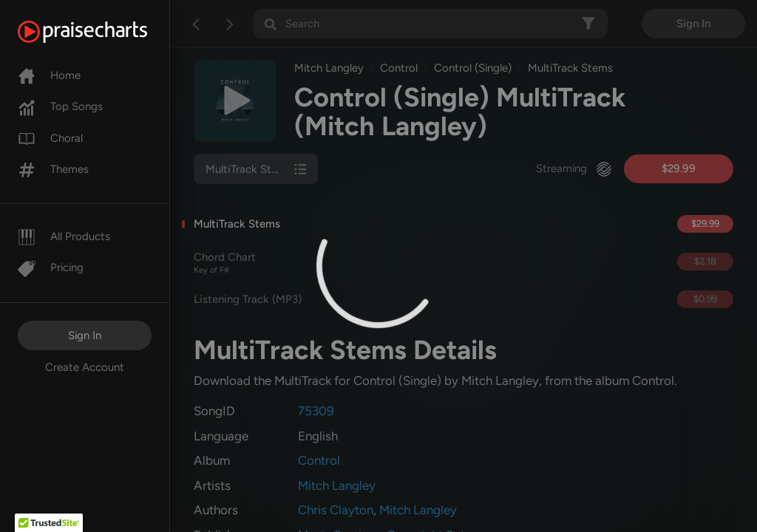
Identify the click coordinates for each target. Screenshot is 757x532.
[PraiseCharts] (101, 32)
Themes (53, 169)
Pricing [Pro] (51, 267)
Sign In (85, 335)
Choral (50, 138)
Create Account (85, 367)
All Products (64, 236)
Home (49, 75)
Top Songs (60, 106)
